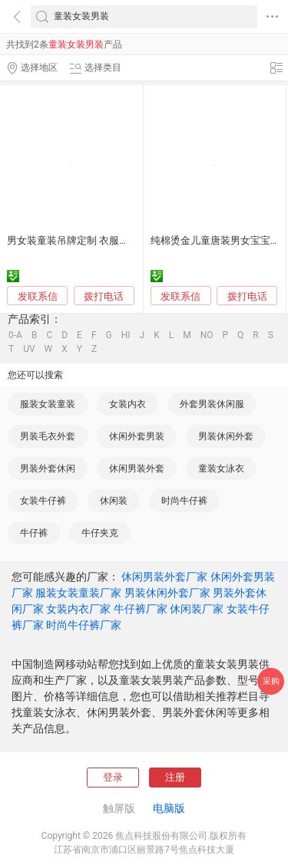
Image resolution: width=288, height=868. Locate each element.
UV (29, 349)
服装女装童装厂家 (78, 593)
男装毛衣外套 (48, 436)
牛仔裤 (34, 533)
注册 (175, 777)
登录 (113, 777)
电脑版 (169, 808)
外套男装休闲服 (212, 404)
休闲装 (114, 501)
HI (126, 335)
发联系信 (38, 296)
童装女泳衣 (221, 469)
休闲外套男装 (137, 436)
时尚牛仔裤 (184, 501)
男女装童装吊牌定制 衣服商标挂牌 (83, 240)
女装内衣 (127, 404)
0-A (15, 335)
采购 (271, 681)
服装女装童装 (48, 404)
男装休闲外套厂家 (167, 593)
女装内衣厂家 (78, 609)
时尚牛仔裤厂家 (84, 625)
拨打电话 (104, 296)
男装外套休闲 (48, 469)
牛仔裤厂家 (141, 609)
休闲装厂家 (197, 609)
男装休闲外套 (226, 436)
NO (207, 335)
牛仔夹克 (100, 533)
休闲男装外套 (137, 469)
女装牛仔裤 (43, 501)
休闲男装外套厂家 (164, 577)
